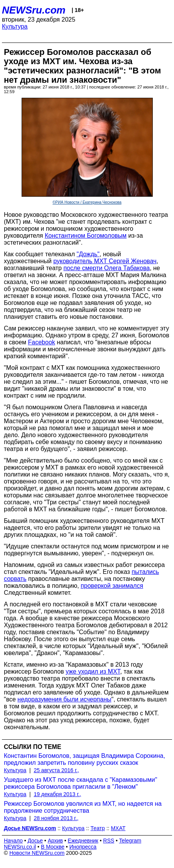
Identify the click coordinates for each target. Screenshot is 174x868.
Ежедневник (83, 841)
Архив (55, 841)
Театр (98, 828)
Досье (35, 841)
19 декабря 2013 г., (57, 794)
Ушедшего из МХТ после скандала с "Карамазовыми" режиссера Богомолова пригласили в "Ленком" (80, 783)
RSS (109, 841)
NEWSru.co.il (20, 847)
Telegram (130, 841)
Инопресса (83, 847)
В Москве (53, 847)
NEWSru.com (34, 10)
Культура (15, 26)
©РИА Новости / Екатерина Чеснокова (87, 202)
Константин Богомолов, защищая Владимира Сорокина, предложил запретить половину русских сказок (84, 759)
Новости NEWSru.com (37, 853)
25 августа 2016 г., (56, 770)
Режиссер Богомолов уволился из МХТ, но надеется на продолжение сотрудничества (83, 807)
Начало (13, 841)
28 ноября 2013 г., (56, 818)
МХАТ (118, 828)
